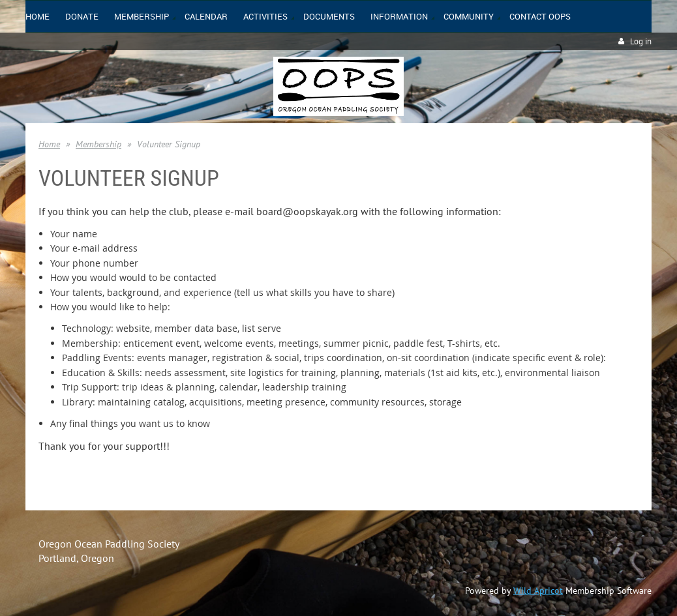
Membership (98, 144)
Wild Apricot (538, 591)
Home (49, 144)
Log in (641, 41)
